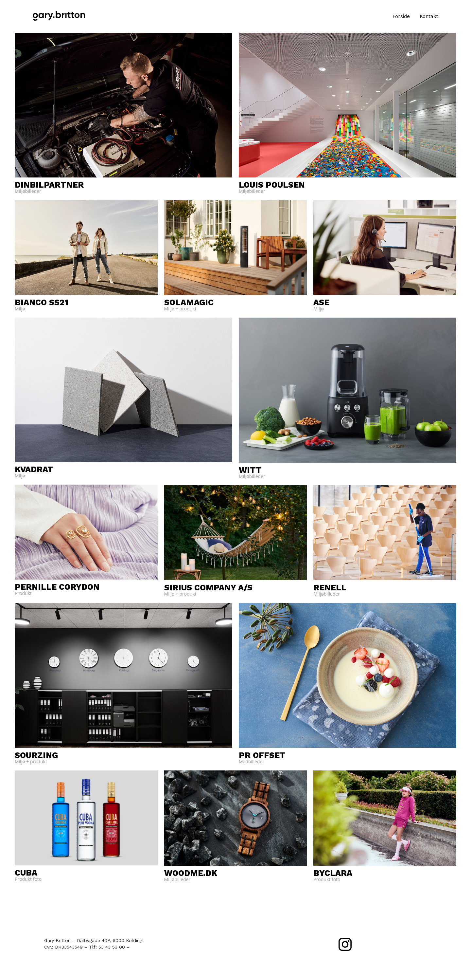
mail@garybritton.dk (153, 947)
